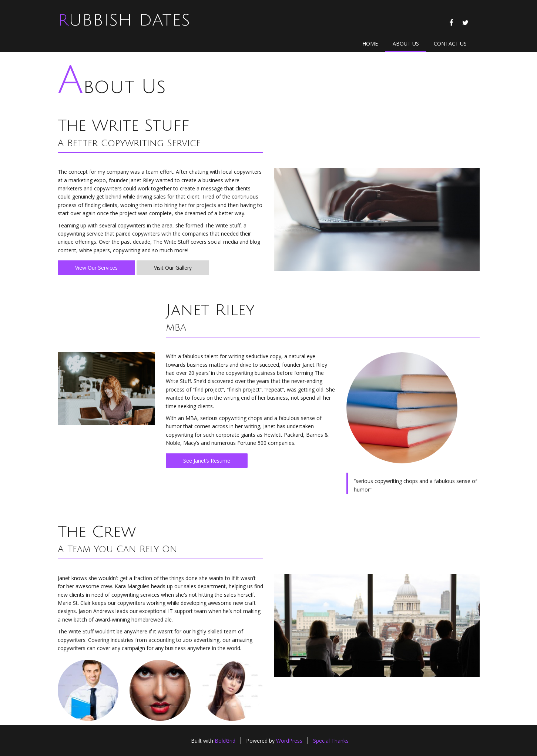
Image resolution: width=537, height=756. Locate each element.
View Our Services (96, 268)
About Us (406, 44)
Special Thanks (331, 741)
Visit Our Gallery (173, 268)
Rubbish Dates (124, 20)
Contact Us (450, 44)
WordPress (289, 741)
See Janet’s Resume (207, 461)
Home (370, 44)
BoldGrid (225, 741)
